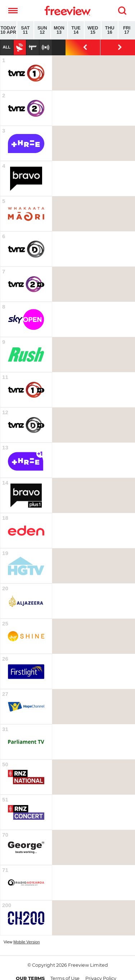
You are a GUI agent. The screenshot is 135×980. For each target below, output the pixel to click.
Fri (127, 30)
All (6, 47)
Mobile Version (26, 942)
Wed (93, 30)
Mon (59, 30)
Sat (25, 30)
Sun (42, 30)
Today (8, 30)
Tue (76, 30)
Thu (110, 30)
